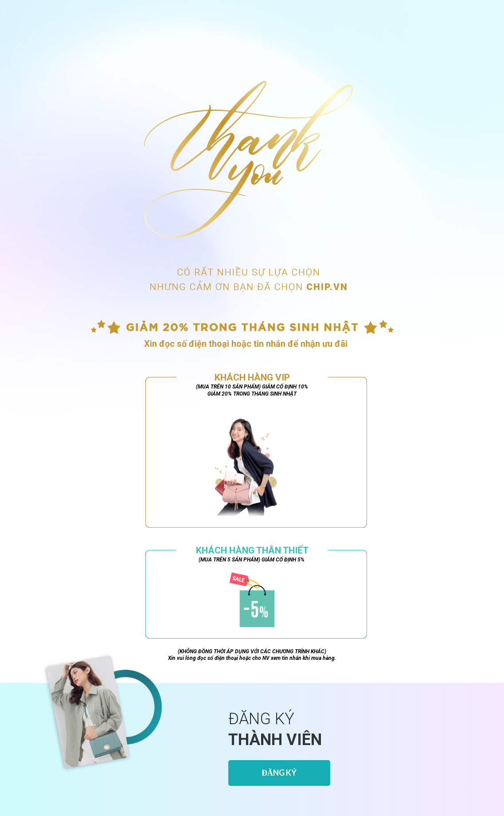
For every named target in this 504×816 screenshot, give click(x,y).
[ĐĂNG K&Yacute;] (279, 773)
